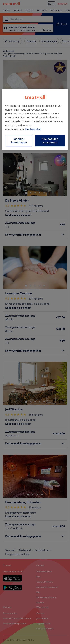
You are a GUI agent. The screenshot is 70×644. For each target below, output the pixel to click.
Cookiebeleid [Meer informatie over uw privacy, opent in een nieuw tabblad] (33, 129)
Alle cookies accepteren (50, 141)
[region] (35, 120)
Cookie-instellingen (19, 141)
